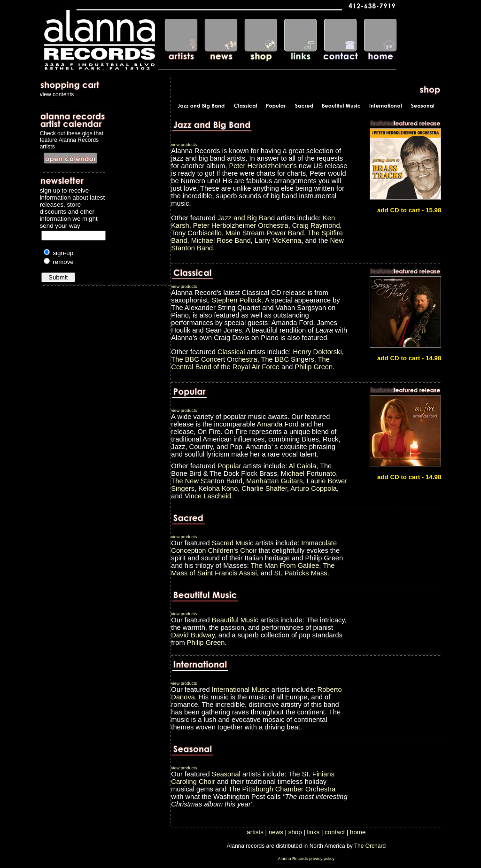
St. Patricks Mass (300, 573)
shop (295, 832)
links (314, 832)
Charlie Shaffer (264, 488)
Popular (229, 466)
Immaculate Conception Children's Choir (254, 547)
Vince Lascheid (208, 496)
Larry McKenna (278, 240)
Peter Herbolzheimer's (263, 166)
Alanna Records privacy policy (306, 859)
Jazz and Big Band (246, 218)
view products (184, 145)
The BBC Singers (288, 359)
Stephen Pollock (237, 300)
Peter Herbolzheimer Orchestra (241, 225)
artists (255, 832)
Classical (231, 352)
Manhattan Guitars (275, 481)
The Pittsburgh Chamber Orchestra (282, 789)
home (358, 832)
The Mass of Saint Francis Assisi (253, 569)
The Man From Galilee (285, 566)
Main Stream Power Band (265, 233)
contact (335, 832)
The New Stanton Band (207, 481)
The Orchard (370, 846)
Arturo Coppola (314, 488)
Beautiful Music (236, 620)
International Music (242, 690)
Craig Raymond (316, 225)
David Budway (193, 635)
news (276, 832)
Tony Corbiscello (196, 233)
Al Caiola (302, 466)
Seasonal (226, 774)
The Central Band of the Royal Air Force (250, 363)
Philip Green (314, 367)
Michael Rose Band (221, 240)
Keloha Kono (218, 488)
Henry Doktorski (317, 352)
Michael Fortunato (308, 473)
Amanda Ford (278, 424)
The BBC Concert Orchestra (214, 359)
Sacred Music (234, 543)
